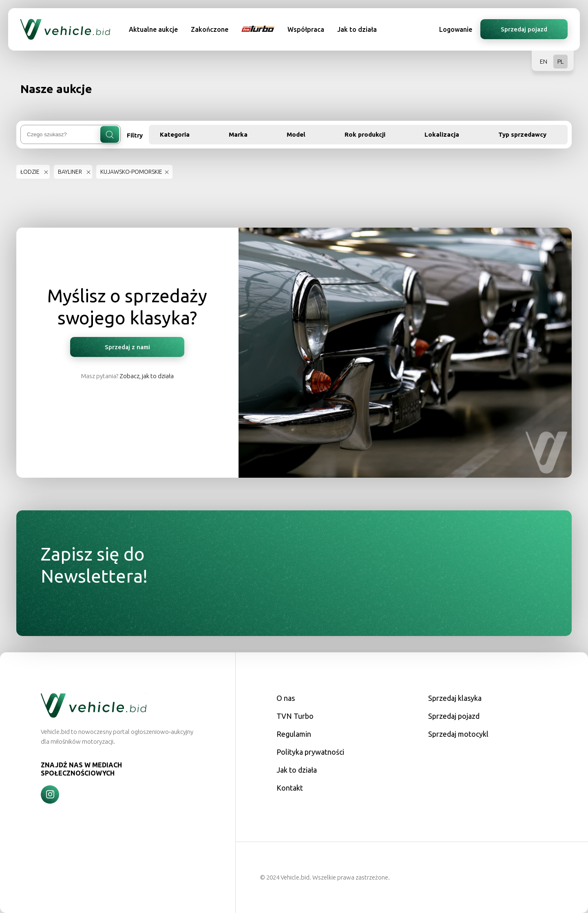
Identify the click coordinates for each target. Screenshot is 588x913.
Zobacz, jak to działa (147, 376)
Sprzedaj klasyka (455, 698)
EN (544, 61)
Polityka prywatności (310, 752)
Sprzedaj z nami (127, 347)
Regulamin (294, 734)
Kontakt (290, 788)
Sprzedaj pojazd (524, 29)
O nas (286, 698)
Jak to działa (357, 29)
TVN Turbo (295, 716)
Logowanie (456, 29)
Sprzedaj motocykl (458, 734)
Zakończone (210, 29)
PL (560, 61)
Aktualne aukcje (153, 29)
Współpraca (306, 29)
